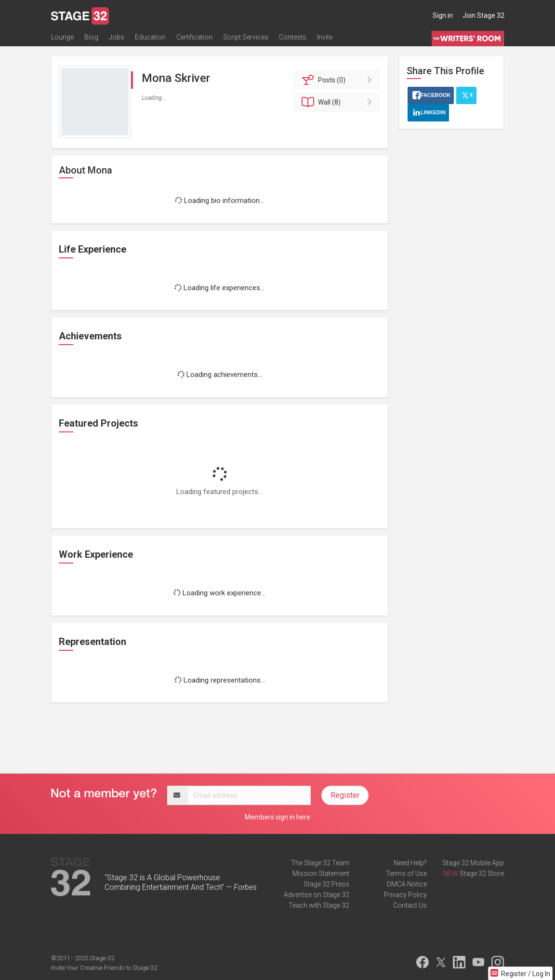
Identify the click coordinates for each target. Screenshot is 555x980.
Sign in (443, 15)
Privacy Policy (405, 895)
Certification (194, 37)
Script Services (246, 37)
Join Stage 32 (483, 15)
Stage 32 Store (482, 873)
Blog (91, 37)
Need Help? (410, 863)
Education (150, 37)
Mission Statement (321, 873)
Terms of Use (406, 873)
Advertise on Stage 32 (317, 895)
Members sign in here (277, 817)
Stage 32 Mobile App (473, 863)
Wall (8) (338, 102)
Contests (293, 37)
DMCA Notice (407, 884)
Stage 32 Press (326, 884)
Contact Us (410, 905)
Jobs (117, 37)
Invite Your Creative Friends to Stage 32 (104, 968)
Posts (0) (338, 80)
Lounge (62, 37)
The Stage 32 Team (320, 863)
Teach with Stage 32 (319, 905)
